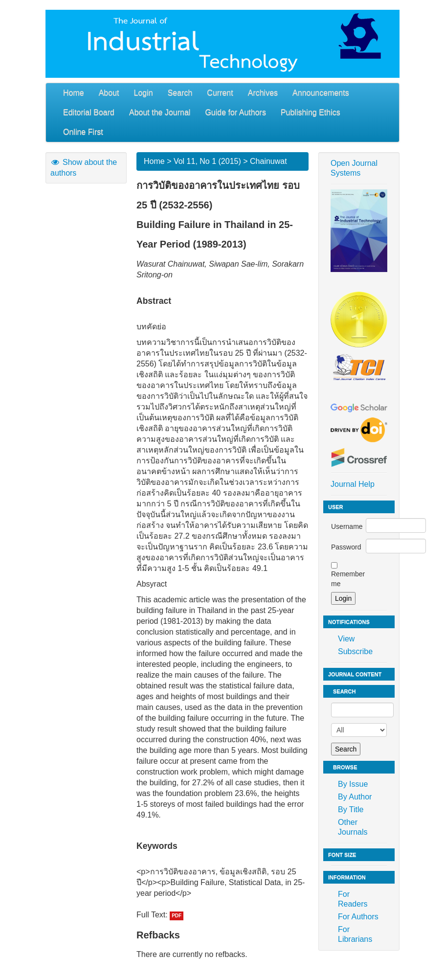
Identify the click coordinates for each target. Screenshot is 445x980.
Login (144, 93)
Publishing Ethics (311, 112)
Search (180, 93)
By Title (351, 809)
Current (220, 93)
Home (74, 93)
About (109, 93)
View (346, 639)
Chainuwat (268, 161)
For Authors (358, 917)
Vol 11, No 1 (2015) (207, 161)
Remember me (348, 579)
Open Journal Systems (354, 168)
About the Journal (160, 112)
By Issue (353, 784)
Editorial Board (89, 112)
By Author (355, 797)
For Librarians (355, 934)
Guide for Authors (235, 112)
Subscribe (355, 651)
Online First (83, 132)
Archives (263, 93)
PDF (177, 916)
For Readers (353, 899)
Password (346, 547)
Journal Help (353, 484)
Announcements (321, 93)
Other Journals (353, 827)
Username (347, 526)
